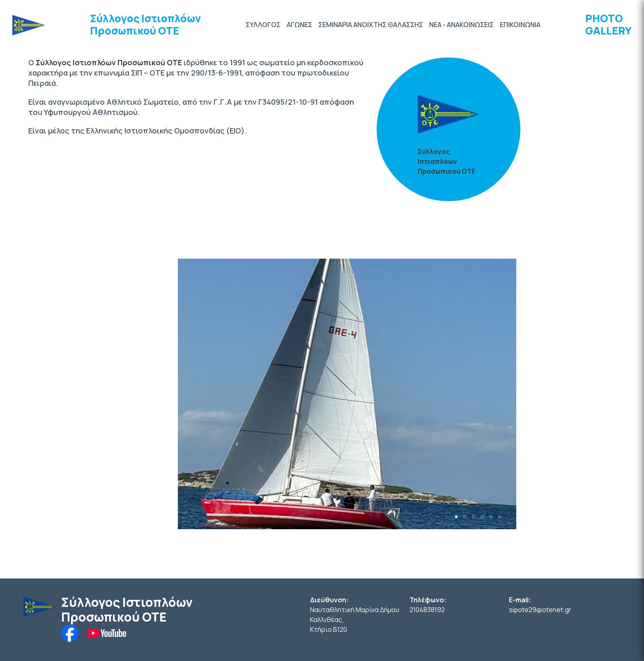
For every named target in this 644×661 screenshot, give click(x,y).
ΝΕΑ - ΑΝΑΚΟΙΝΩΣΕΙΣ (461, 25)
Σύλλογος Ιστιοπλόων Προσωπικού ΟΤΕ (145, 24)
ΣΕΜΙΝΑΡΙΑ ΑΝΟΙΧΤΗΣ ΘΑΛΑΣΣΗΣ (371, 25)
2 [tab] (465, 517)
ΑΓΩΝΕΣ (299, 25)
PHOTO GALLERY (608, 24)
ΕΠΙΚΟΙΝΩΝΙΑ (520, 25)
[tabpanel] (347, 394)
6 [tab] (499, 517)
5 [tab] (491, 517)
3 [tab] (473, 517)
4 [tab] (482, 517)
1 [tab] (456, 517)
